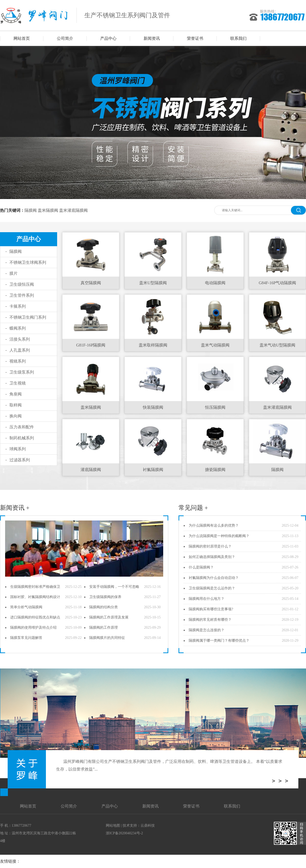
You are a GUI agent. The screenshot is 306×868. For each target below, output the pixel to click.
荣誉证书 (195, 38)
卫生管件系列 (22, 295)
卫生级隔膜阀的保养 (105, 597)
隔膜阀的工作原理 (104, 628)
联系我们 (238, 38)
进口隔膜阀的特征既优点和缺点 (35, 617)
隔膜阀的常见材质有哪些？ (210, 620)
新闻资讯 (152, 38)
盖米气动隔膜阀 (215, 345)
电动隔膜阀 (215, 283)
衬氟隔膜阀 (153, 470)
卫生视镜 (18, 383)
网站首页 (22, 38)
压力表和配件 (22, 427)
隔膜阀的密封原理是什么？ (210, 546)
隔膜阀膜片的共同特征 (107, 638)
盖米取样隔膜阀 (153, 345)
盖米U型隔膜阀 (153, 283)
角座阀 (16, 394)
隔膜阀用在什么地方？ (207, 599)
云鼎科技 (148, 826)
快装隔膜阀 (153, 407)
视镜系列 (18, 361)
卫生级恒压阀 (22, 284)
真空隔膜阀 (91, 283)
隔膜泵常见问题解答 (26, 638)
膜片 (14, 273)
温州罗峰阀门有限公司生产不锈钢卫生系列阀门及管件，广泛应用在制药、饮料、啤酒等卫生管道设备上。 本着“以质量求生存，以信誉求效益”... (169, 765)
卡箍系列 (18, 306)
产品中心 (108, 38)
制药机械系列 (22, 438)
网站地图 (113, 826)
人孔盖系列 (20, 350)
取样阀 (16, 405)
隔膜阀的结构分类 (104, 607)
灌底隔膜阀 (91, 470)
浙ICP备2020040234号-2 (124, 833)
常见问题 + (193, 508)
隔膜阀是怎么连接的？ (207, 630)
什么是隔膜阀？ (201, 567)
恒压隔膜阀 (215, 407)
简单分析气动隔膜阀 (26, 607)
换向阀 (16, 416)
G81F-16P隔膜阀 (91, 345)
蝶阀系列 (18, 328)
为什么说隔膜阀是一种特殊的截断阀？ (219, 536)
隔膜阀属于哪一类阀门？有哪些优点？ (219, 641)
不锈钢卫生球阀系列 (28, 262)
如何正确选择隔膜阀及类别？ (212, 557)
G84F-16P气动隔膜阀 (278, 283)
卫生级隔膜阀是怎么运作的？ (212, 588)
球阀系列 (18, 449)
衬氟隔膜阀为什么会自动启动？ (214, 578)
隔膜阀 (31, 210)
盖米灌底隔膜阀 (73, 210)
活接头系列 (20, 339)
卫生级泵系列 (22, 372)
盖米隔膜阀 (48, 210)
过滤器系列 (20, 460)
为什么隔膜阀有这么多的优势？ (214, 525)
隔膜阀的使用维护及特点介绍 (33, 628)
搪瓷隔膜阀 (215, 470)
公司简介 (65, 38)
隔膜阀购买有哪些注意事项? (211, 609)
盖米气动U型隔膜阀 (277, 345)
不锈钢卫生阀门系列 (28, 317)
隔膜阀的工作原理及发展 (109, 617)
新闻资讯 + (15, 508)
